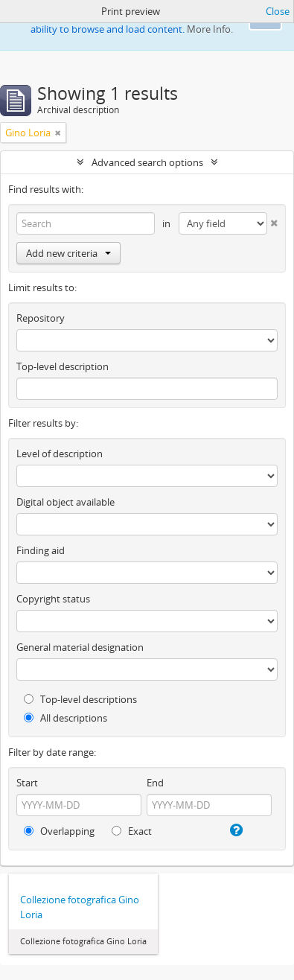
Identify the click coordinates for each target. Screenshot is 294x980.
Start (27, 783)
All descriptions (65, 718)
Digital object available (65, 502)
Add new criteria (68, 253)
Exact (132, 831)
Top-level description (63, 366)
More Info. (210, 29)
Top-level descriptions (80, 699)
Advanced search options (147, 162)
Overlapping (59, 831)
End (155, 783)
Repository (41, 318)
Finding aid (41, 550)
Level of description (60, 454)
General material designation (80, 647)
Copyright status (53, 599)
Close (278, 11)
